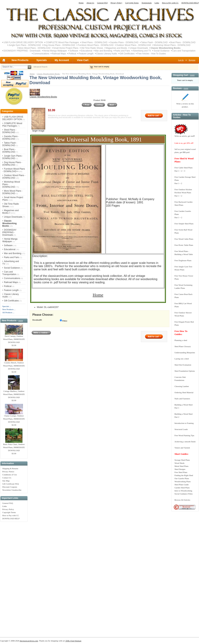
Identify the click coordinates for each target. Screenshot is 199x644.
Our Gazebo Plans (182, 478)
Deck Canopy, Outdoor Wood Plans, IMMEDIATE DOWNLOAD (14, 338)
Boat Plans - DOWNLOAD (183, 42)
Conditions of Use (10, 475)
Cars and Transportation (184, 51)
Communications (41, 54)
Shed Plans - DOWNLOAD (95, 42)
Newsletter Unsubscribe (12, 490)
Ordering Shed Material (184, 392)
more (21, 321)
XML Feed (70, 641)
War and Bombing (104, 51)
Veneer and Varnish (182, 448)
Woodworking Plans (182, 481)
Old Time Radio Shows (92, 48)
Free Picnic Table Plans (184, 245)
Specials (42, 60)
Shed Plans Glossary (183, 346)
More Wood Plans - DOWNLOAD (35, 48)
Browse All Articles (182, 500)
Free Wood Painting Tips (184, 435)
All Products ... (8, 312)
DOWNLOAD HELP (190, 3)
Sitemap (78, 641)
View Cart (83, 60)
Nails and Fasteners (182, 399)
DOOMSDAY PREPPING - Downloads (22, 51)
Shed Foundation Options (185, 371)
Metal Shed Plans (181, 466)
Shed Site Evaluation (183, 365)
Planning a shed (181, 340)
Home (81, 3)
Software (74, 51)
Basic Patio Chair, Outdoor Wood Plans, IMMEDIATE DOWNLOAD (14, 446)
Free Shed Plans (181, 472)
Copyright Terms (132, 3)
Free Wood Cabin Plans (184, 239)
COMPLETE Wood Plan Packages (62, 42)
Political (72, 54)
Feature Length (86, 54)
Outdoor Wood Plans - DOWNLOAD (134, 45)
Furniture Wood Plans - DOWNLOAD (96, 45)
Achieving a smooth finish (185, 442)
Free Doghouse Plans (183, 260)
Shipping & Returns (10, 468)
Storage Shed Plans (182, 460)
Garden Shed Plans (182, 488)
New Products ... (9, 309)
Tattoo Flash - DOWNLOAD (154, 42)
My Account (62, 60)
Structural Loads (181, 429)
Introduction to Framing (184, 423)
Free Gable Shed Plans (183, 168)
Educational (87, 51)
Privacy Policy (116, 3)
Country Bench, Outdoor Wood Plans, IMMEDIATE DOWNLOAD (14, 365)
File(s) (65, 321)
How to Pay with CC (170, 3)
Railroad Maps (59, 54)
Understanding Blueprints (185, 353)
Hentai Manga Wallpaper (55, 51)
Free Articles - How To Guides (152, 54)
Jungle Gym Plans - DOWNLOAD (25, 45)
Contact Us (7, 478)
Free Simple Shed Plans (184, 224)
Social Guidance (161, 51)
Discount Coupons (10, 487)
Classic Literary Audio (107, 54)
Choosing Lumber (182, 386)
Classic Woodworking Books (48, 74)
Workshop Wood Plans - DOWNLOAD (172, 45)
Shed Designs (180, 469)
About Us (90, 3)
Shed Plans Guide (181, 485)
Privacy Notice (8, 472)
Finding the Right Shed (184, 475)
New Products (20, 60)
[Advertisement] (14, 578)
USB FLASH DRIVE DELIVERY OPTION (23, 42)
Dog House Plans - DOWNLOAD (59, 45)
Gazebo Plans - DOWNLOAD (124, 42)
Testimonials (147, 3)
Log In (181, 60)
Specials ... (7, 306)
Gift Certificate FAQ (11, 484)
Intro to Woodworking (183, 491)
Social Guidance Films (183, 494)
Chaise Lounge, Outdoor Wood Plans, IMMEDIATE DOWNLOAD (14, 418)
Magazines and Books (117, 48)
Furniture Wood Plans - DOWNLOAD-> (14, 170)
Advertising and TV (142, 51)
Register (192, 60)
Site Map (6, 481)
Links (157, 3)
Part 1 (177, 171)
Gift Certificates (127, 54)
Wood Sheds (179, 463)
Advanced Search (40, 67)
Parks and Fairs (122, 51)
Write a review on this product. (185, 104)
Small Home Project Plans (66, 48)
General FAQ (102, 3)
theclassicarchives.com (29, 641)
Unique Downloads (139, 48)
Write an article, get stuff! (185, 136)
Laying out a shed (182, 359)
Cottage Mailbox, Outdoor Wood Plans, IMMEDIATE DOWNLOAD (14, 393)
